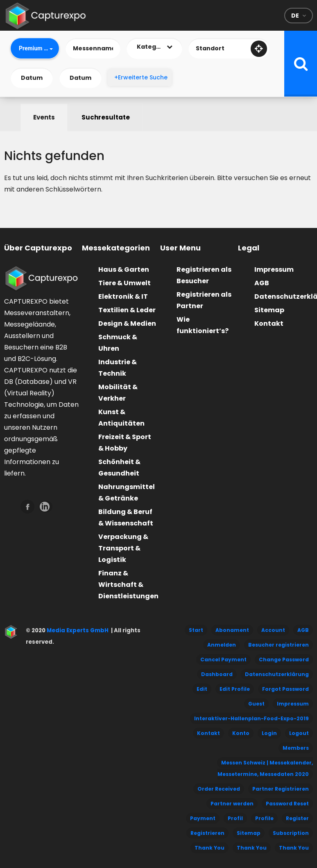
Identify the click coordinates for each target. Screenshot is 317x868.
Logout (299, 733)
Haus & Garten (124, 269)
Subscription (291, 833)
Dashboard (217, 674)
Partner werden (232, 804)
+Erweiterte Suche (141, 77)
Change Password (284, 659)
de (295, 16)
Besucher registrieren (279, 645)
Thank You (209, 848)
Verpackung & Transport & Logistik (123, 548)
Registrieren (207, 833)
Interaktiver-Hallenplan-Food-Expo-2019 (251, 718)
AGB (262, 283)
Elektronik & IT (123, 296)
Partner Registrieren (281, 789)
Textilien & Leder (127, 310)
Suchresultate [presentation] (106, 117)
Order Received (219, 789)
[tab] (44, 117)
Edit (202, 689)
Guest (256, 704)
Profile (264, 818)
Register (297, 818)
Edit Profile (235, 689)
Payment (203, 818)
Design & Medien (127, 324)
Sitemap (269, 310)
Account (273, 630)
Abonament (232, 630)
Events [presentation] (44, 117)
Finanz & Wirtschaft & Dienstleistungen (128, 585)
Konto (241, 733)
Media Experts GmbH (77, 630)
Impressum (274, 269)
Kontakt (269, 324)
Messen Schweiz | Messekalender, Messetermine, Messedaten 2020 (265, 768)
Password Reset (287, 804)
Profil (235, 818)
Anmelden (222, 645)
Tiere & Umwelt (125, 283)
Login (269, 733)
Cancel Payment (223, 659)
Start (196, 630)
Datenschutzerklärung (277, 674)
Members (296, 748)
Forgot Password (285, 689)
